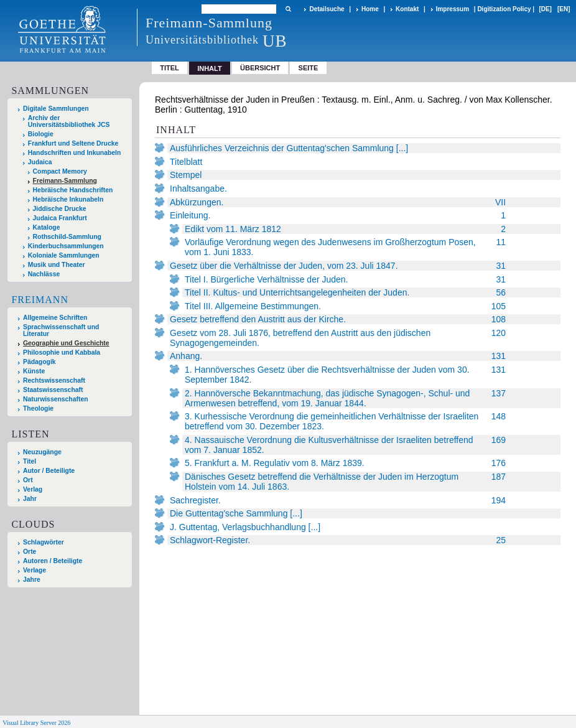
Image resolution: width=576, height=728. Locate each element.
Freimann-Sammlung (65, 181)
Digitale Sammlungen (56, 109)
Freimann (40, 300)
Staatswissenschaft (53, 390)
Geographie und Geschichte (66, 343)
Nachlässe (44, 274)
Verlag (33, 489)
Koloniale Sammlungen (64, 255)
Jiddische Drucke (60, 209)
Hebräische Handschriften (73, 190)
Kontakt (407, 9)
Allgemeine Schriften (55, 318)
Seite (309, 68)
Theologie (38, 408)
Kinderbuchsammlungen (66, 246)
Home (370, 9)
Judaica (40, 162)
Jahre (32, 580)
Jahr (30, 499)
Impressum (453, 9)
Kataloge (47, 227)
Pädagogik (39, 362)
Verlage (35, 570)
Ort (28, 480)
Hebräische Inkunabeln (68, 199)
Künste (34, 371)
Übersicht (260, 68)
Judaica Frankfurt (60, 218)
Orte (30, 552)
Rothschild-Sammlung (67, 237)
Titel (170, 68)
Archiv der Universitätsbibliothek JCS (69, 121)
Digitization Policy (504, 9)
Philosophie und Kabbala (62, 352)
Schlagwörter (44, 542)
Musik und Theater (57, 265)
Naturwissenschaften (56, 399)
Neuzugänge (42, 452)
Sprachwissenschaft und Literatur (61, 330)
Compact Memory (60, 171)
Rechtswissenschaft (54, 380)
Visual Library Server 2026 (36, 723)
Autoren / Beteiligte (53, 561)
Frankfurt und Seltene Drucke (73, 143)
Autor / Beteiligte (49, 471)
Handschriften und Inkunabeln (75, 153)
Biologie (41, 134)
